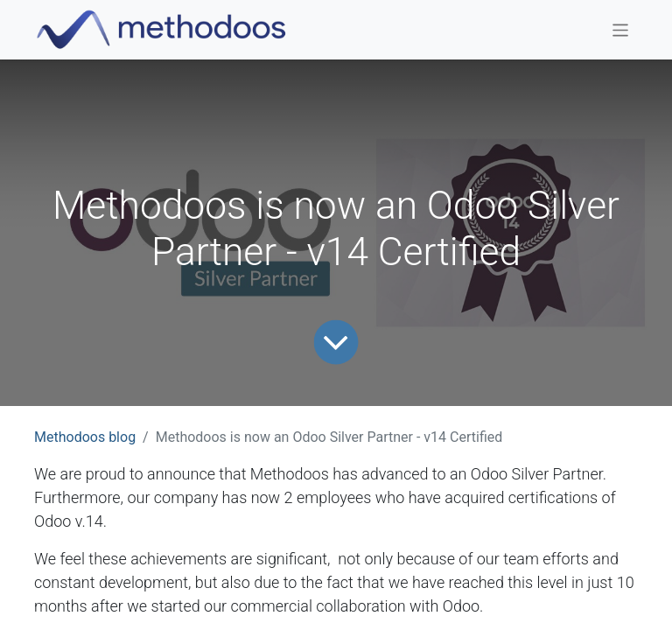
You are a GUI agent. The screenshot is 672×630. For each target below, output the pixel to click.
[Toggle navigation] (621, 29)
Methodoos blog (85, 437)
